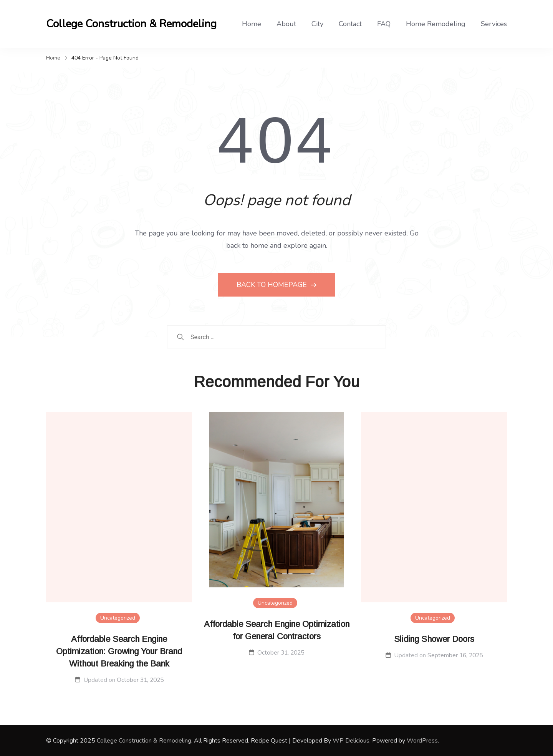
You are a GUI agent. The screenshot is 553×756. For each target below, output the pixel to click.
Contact (350, 24)
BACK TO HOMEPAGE (273, 285)
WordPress (422, 741)
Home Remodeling (436, 24)
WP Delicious (351, 741)
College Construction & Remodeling (131, 24)
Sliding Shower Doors (434, 639)
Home (252, 24)
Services (494, 24)
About (286, 24)
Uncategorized (118, 618)
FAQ (384, 24)
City (317, 24)
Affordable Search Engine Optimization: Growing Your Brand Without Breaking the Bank (119, 651)
